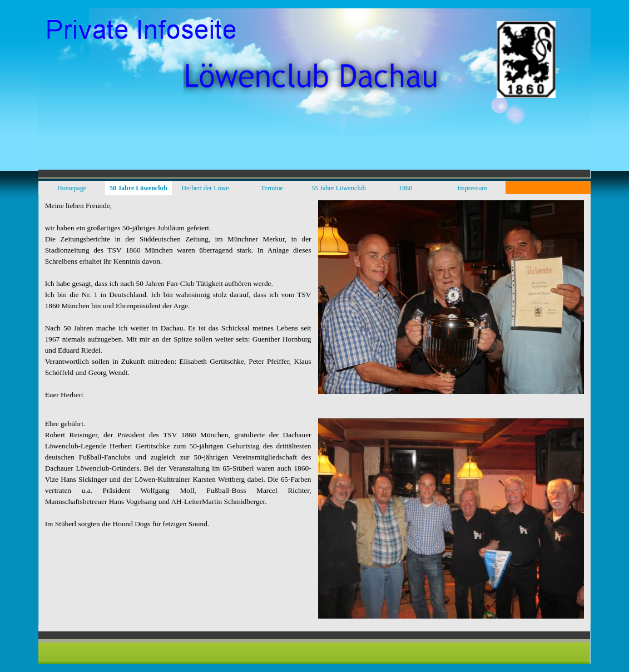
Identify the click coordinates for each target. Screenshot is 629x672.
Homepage (72, 188)
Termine (272, 188)
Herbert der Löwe (205, 188)
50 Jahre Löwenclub (138, 188)
